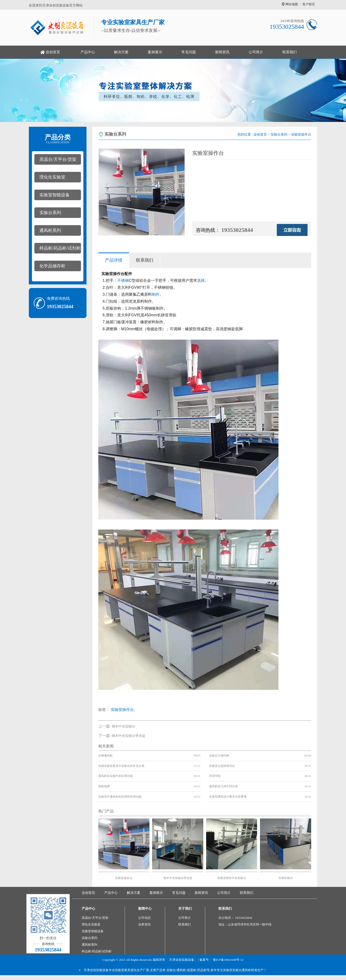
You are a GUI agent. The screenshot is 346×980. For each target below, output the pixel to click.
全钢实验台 (286, 878)
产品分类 (58, 139)
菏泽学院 (215, 776)
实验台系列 (50, 213)
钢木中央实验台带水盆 (129, 736)
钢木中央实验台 (124, 726)
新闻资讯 (222, 52)
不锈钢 (123, 280)
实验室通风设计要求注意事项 (228, 797)
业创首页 (53, 52)
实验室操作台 (124, 878)
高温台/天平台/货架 (58, 159)
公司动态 (144, 918)
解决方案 (121, 52)
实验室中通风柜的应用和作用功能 (120, 797)
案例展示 (155, 52)
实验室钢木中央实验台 (232, 878)
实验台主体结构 (219, 756)
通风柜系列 (50, 230)
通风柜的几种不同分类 (223, 786)
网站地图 (292, 4)
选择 (201, 280)
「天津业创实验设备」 (182, 960)
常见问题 (189, 52)
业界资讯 (144, 924)
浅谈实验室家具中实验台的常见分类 (121, 766)
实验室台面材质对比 (222, 766)
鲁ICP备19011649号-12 (228, 960)
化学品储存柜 (52, 266)
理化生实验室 (52, 177)
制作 (156, 294)
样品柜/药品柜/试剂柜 (60, 248)
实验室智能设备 (55, 195)
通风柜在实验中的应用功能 (116, 776)
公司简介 (256, 52)
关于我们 (185, 909)
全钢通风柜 (105, 756)
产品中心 (88, 52)
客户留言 (309, 4)
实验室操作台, (123, 710)
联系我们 (290, 52)
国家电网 (104, 786)
